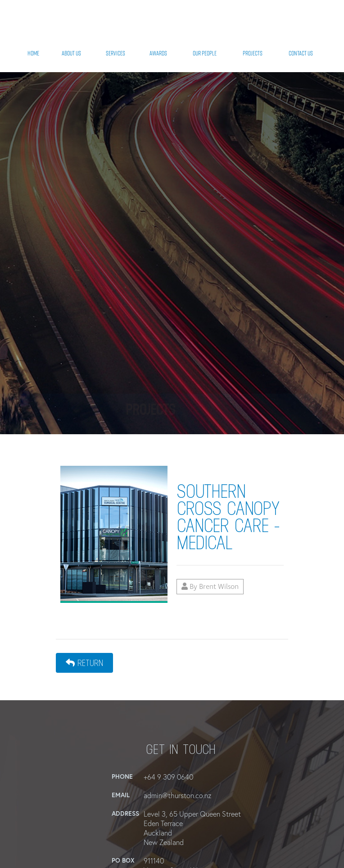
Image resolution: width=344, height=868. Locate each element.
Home (33, 53)
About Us (71, 53)
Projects (253, 53)
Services (115, 53)
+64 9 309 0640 (168, 777)
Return (84, 663)
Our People (205, 53)
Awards (158, 53)
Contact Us (301, 53)
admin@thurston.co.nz (177, 795)
